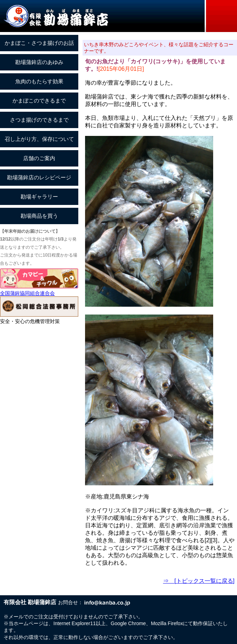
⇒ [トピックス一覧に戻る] (199, 581)
